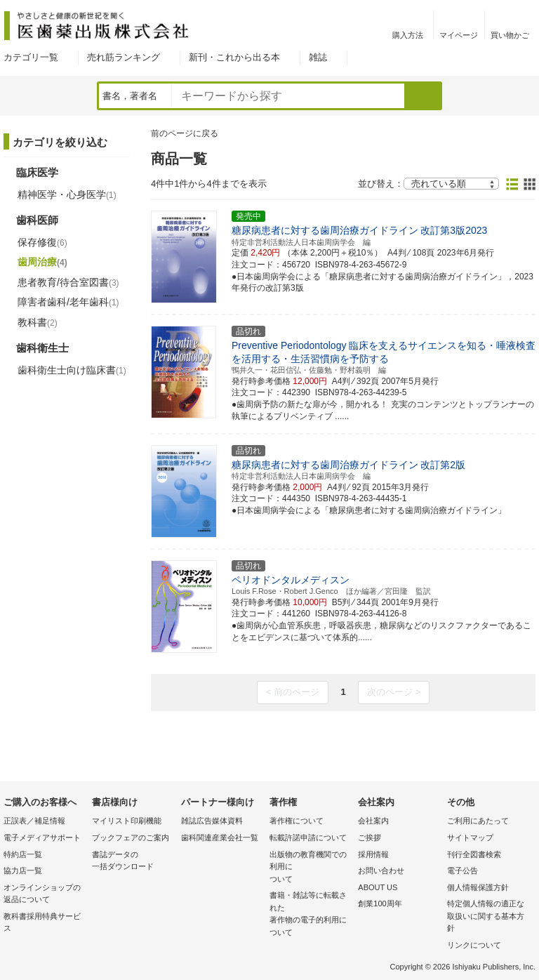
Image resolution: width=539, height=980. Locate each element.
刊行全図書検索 (474, 854)
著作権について (297, 821)
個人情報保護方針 (478, 887)
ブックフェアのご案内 (131, 837)
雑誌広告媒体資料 (212, 821)
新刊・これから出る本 (234, 57)
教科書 (38, 322)
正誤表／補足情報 (34, 821)
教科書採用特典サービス (42, 922)
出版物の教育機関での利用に (310, 868)
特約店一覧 (23, 854)
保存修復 (42, 242)
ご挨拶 (370, 837)
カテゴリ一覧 (31, 57)
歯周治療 (42, 262)
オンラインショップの (44, 895)
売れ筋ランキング (124, 57)
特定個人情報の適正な (488, 917)
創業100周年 (380, 903)
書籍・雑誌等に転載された (310, 915)
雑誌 (318, 57)
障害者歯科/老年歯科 (68, 302)
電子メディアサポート (42, 837)
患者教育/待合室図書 (68, 282)
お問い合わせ (381, 870)
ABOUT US (378, 887)
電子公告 (463, 870)
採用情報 (373, 854)
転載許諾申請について (308, 837)
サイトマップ (470, 837)
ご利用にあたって (478, 821)
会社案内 (373, 821)
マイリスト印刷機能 (127, 821)
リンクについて (474, 945)
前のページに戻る (185, 133)
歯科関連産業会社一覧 (220, 837)
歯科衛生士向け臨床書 (72, 370)
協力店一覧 (23, 870)
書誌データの (133, 862)
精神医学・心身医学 (67, 194)
